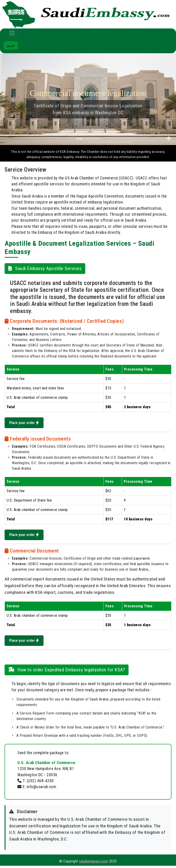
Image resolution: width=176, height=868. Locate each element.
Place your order (25, 423)
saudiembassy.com (93, 864)
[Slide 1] (80, 139)
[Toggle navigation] (12, 33)
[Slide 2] (88, 139)
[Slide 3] (96, 139)
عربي (11, 45)
